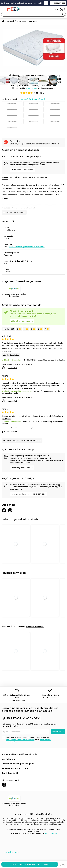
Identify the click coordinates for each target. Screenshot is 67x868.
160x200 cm (12, 121)
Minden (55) (9, 329)
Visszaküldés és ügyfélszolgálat (18, 764)
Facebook (4, 785)
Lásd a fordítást (11, 355)
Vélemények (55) (44, 177)
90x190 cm (55, 104)
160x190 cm (55, 115)
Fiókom (51, 9)
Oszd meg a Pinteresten (10, 510)
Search (63, 14)
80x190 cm (12, 104)
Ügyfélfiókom (9, 759)
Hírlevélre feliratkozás (22, 170)
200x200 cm (12, 127)
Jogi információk (10, 773)
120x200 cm (55, 109)
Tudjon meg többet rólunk (15, 768)
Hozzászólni (12, 368)
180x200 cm (55, 121)
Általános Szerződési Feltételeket (20, 740)
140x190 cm (12, 115)
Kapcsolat (46, 3)
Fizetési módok (28, 177)
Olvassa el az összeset (14, 212)
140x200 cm (33, 115)
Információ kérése (20, 494)
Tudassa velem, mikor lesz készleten (30, 864)
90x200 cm (12, 109)
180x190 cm (33, 121)
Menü (4, 9)
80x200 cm (33, 104)
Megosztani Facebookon (4, 510)
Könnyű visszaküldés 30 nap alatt (17, 697)
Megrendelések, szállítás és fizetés (19, 754)
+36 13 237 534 (59, 3)
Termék (5, 177)
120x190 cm (33, 109)
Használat (15, 177)
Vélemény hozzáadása (22, 321)
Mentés (63, 866)
